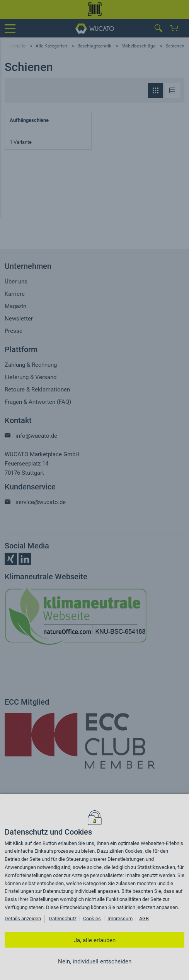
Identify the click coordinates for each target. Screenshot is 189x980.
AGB (144, 918)
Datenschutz (63, 918)
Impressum (120, 918)
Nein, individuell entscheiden (95, 961)
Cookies (92, 918)
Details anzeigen (23, 918)
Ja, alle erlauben (95, 940)
